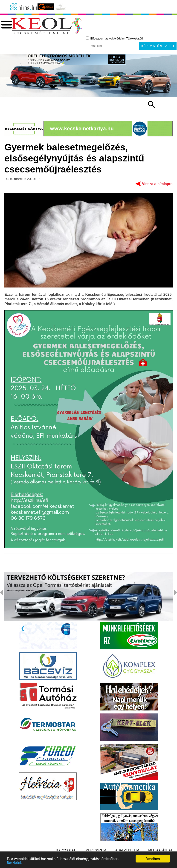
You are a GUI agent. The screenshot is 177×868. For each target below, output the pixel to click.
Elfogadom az (114, 38)
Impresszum (95, 850)
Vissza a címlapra (157, 184)
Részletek (14, 863)
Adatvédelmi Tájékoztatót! (126, 38)
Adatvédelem (127, 850)
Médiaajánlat (160, 850)
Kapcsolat (66, 850)
